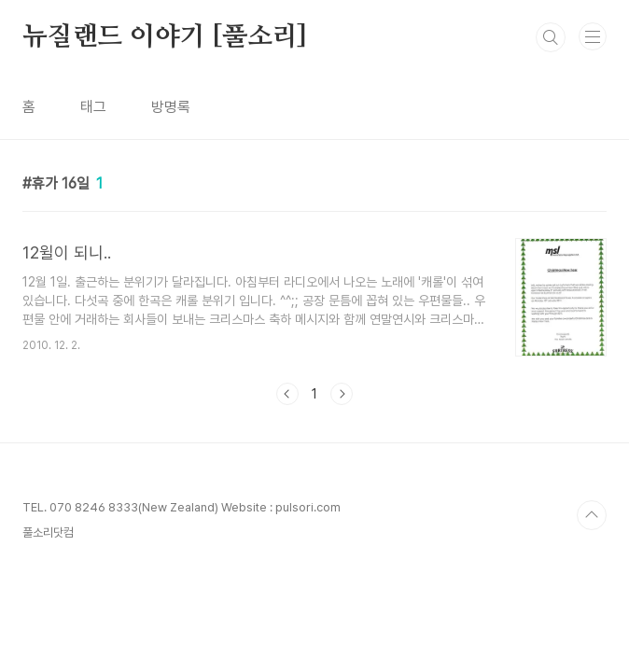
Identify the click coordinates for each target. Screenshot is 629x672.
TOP (592, 515)
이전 (287, 394)
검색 (551, 37)
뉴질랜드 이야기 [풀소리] (165, 37)
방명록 (171, 107)
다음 (342, 394)
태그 (93, 107)
